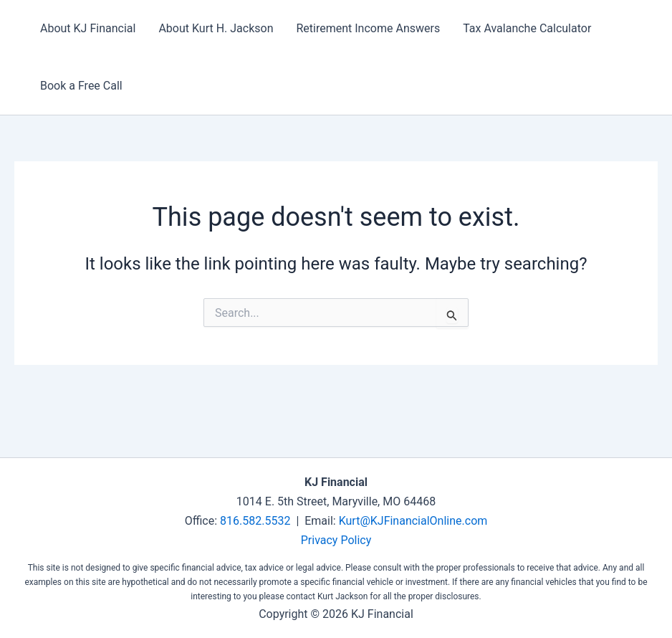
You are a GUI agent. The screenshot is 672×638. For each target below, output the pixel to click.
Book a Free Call (81, 86)
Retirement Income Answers (368, 28)
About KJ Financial (88, 28)
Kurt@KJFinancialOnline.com (413, 521)
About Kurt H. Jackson (216, 28)
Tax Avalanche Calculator (527, 28)
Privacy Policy (336, 540)
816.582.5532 (255, 521)
